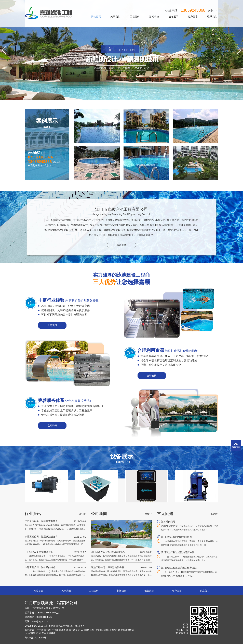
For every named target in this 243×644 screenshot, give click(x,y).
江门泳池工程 (44, 630)
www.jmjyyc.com (40, 621)
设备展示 (171, 13)
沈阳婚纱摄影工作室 (106, 630)
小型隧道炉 (32, 633)
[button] (119, 97)
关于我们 (113, 13)
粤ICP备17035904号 (35, 638)
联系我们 (210, 13)
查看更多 (122, 245)
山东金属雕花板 (47, 633)
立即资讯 (52, 325)
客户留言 (191, 13)
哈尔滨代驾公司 (126, 630)
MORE (82, 514)
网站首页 (94, 13)
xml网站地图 (88, 630)
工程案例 (133, 13)
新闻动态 (152, 13)
